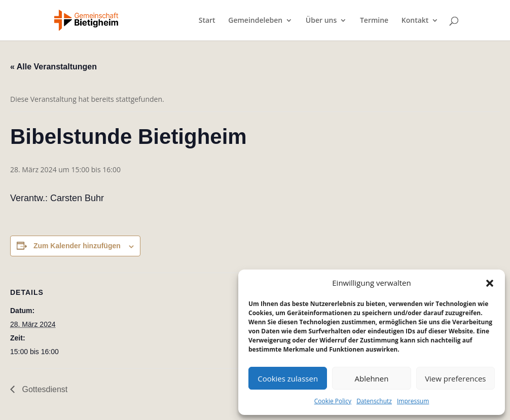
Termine (374, 21)
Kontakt (415, 21)
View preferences (455, 378)
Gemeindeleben (255, 21)
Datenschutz (374, 401)
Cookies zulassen (288, 378)
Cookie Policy (333, 401)
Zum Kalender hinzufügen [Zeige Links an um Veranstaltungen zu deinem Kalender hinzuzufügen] (77, 246)
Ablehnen (372, 378)
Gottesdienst (44, 389)
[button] (490, 283)
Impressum (413, 401)
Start (207, 21)
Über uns (321, 21)
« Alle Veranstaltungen (53, 67)
